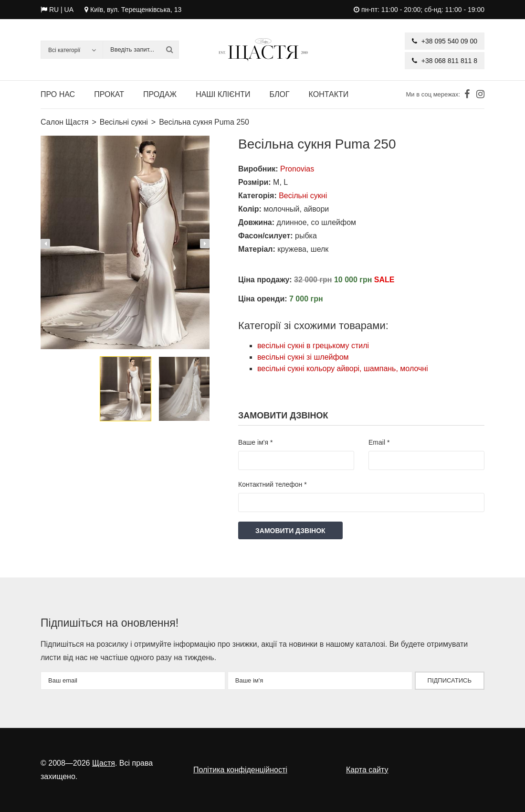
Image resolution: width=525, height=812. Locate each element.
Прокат (109, 94)
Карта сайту (367, 770)
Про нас (58, 94)
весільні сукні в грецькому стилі (313, 346)
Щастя (104, 763)
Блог (280, 94)
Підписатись (450, 680)
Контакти (329, 94)
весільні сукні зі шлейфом (303, 357)
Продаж (160, 94)
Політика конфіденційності (240, 770)
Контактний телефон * (273, 484)
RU (54, 10)
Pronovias (297, 169)
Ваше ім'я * (255, 442)
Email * (379, 442)
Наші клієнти (223, 94)
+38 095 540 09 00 (445, 41)
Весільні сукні (303, 196)
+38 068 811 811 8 (445, 61)
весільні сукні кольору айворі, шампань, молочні (343, 369)
